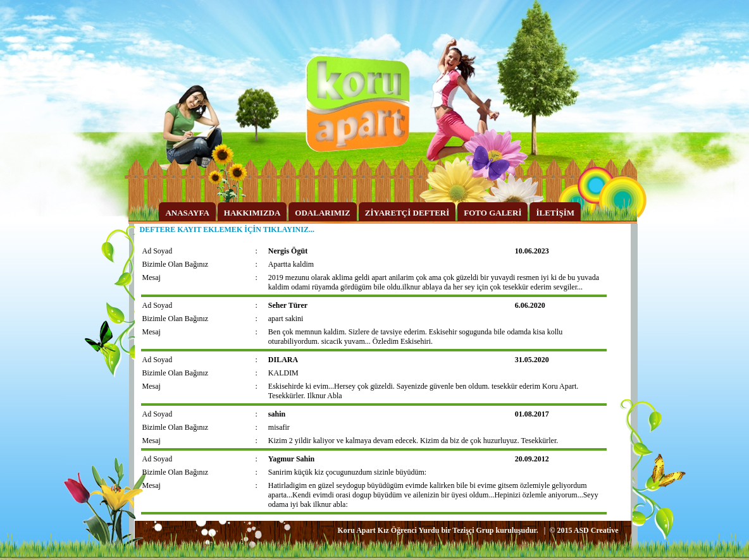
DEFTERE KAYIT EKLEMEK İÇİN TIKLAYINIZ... (227, 229)
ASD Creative (596, 530)
